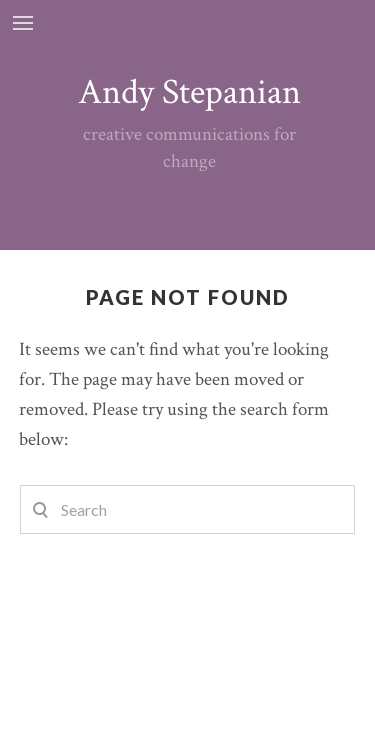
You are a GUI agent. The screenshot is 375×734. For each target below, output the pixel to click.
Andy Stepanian (189, 92)
